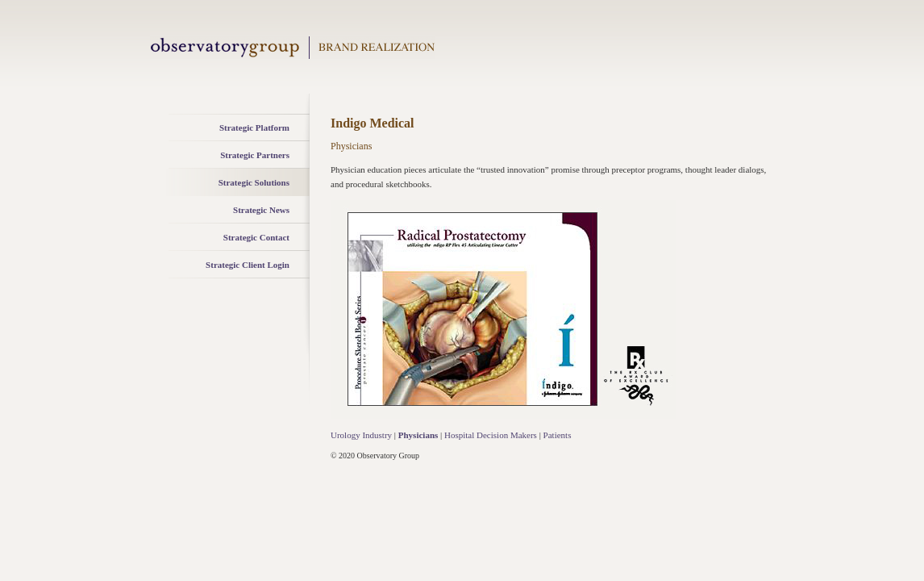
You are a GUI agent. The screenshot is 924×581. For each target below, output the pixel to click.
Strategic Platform (254, 127)
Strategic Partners (255, 155)
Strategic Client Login (248, 265)
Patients (558, 435)
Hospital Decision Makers (491, 435)
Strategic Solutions (254, 182)
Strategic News (261, 210)
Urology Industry (361, 435)
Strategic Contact (256, 237)
